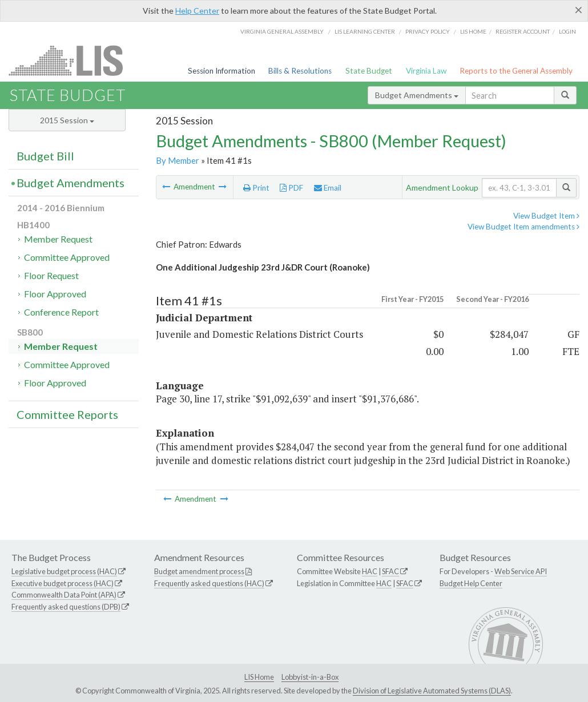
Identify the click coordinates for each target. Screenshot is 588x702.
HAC (370, 571)
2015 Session (67, 120)
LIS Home (259, 677)
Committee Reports (67, 414)
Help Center (197, 11)
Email (328, 188)
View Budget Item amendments (523, 227)
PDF (291, 188)
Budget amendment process (199, 571)
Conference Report (61, 312)
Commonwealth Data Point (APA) (64, 595)
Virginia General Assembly (282, 31)
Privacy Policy (428, 31)
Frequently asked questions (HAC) (209, 583)
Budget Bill (45, 156)
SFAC (390, 571)
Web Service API (521, 571)
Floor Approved (55, 294)
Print (256, 188)
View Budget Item (546, 216)
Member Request (58, 239)
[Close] (579, 10)
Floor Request (51, 275)
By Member (178, 160)
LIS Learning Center (365, 31)
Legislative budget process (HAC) (64, 571)
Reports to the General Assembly (516, 71)
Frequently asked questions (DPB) (66, 607)
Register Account (523, 31)
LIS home (473, 31)
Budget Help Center (471, 583)
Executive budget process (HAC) (63, 583)
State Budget (369, 71)
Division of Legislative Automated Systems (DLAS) (432, 691)
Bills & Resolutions (300, 71)
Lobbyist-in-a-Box (310, 677)
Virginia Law (426, 71)
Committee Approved (67, 257)
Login (567, 31)
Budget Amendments (417, 95)
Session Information (221, 71)
